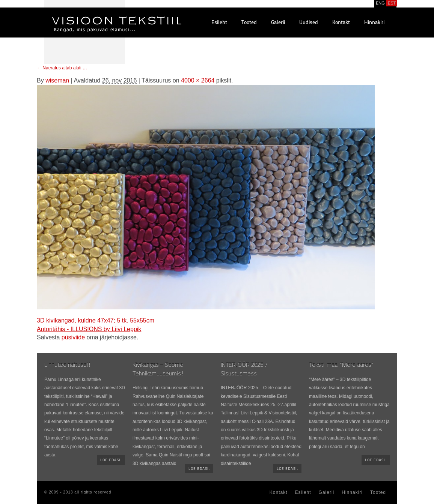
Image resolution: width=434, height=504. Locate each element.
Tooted (249, 23)
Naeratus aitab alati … (62, 68)
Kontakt (341, 23)
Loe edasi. (111, 460)
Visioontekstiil (100, 15)
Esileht (219, 23)
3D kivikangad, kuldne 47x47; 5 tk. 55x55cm (96, 320)
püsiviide (73, 337)
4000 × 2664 (198, 80)
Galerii (278, 23)
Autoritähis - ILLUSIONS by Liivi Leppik (89, 329)
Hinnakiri (374, 23)
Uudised (309, 23)
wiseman (57, 80)
